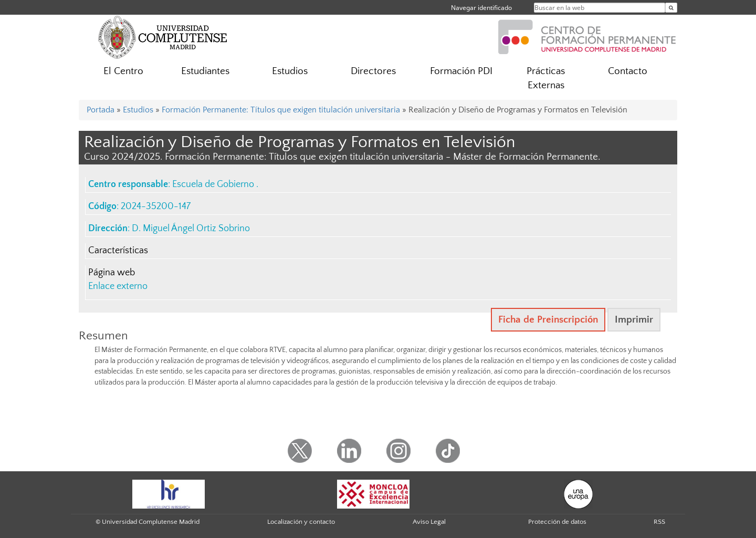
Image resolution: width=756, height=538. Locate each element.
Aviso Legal (429, 522)
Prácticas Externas (546, 78)
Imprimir (634, 320)
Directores (373, 71)
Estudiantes (205, 71)
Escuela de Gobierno (214, 184)
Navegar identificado (481, 8)
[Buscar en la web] (671, 8)
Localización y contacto (301, 522)
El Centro (123, 71)
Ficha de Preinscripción (548, 320)
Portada (101, 110)
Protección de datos (557, 522)
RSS (659, 522)
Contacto (628, 71)
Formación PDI (461, 71)
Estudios (290, 71)
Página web (112, 273)
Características (118, 251)
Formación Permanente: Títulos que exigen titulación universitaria (281, 110)
